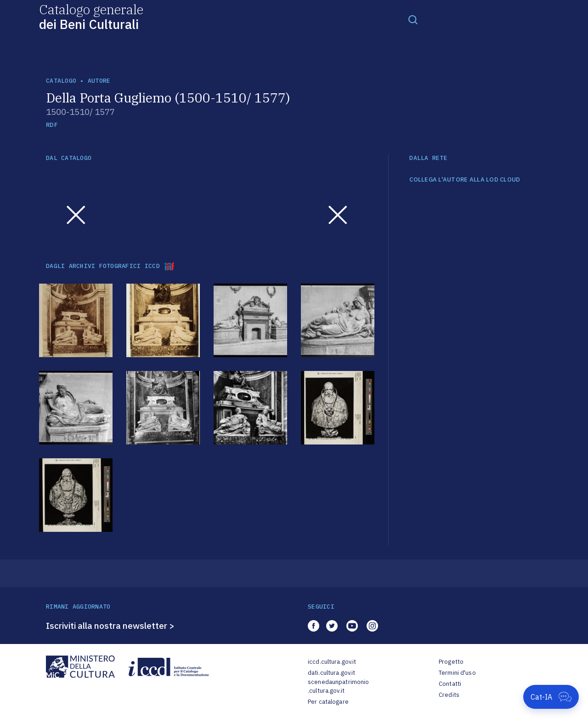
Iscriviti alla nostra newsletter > (110, 626)
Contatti (450, 684)
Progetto (451, 662)
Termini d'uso (457, 673)
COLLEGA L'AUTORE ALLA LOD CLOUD (465, 180)
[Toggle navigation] (413, 19)
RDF (52, 125)
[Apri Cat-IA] (551, 697)
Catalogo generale (91, 16)
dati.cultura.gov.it (331, 673)
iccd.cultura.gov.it (332, 662)
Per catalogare (328, 702)
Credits (449, 695)
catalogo (61, 81)
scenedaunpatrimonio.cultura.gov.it (338, 687)
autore (99, 81)
